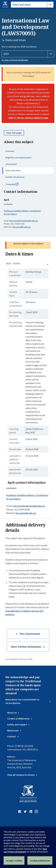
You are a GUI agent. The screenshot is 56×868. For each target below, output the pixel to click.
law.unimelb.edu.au (21, 227)
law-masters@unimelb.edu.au (24, 221)
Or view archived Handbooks (15, 60)
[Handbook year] (28, 54)
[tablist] (32, 5)
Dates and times (13, 170)
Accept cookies (14, 861)
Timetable (15, 186)
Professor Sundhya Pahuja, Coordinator (22, 211)
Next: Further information (26, 647)
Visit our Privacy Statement (25, 850)
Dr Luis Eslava (10, 214)
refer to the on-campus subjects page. (28, 118)
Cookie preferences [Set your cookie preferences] (40, 861)
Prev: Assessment (30, 634)
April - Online (13, 263)
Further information (15, 177)
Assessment (11, 164)
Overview (10, 151)
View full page (14, 133)
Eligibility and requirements (19, 158)
